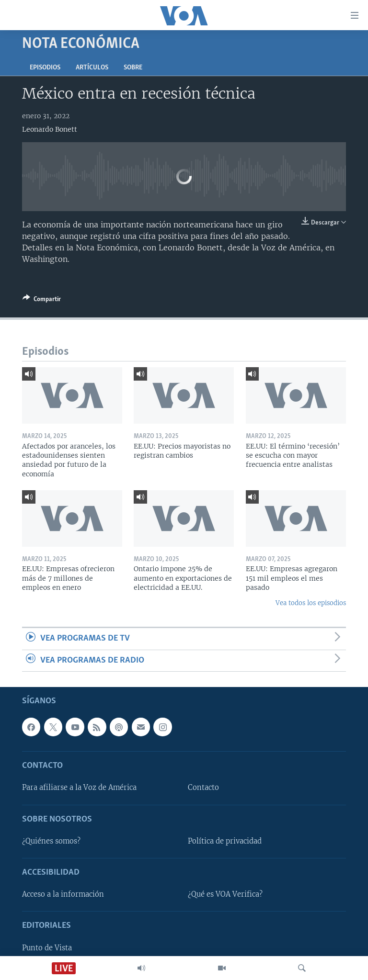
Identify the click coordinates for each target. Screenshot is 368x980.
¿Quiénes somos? (51, 841)
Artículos (92, 68)
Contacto (203, 788)
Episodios (45, 68)
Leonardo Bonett (50, 129)
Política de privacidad (225, 841)
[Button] (42, 301)
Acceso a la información (63, 894)
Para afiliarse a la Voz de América (79, 788)
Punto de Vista (47, 948)
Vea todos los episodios (311, 603)
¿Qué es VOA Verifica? (225, 894)
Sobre (133, 68)
